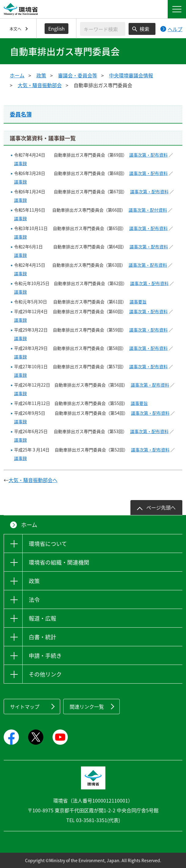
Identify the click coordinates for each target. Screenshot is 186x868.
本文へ (15, 29)
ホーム (17, 75)
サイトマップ (25, 707)
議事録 (20, 163)
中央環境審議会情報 (131, 75)
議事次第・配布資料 (148, 155)
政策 (41, 75)
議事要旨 (138, 302)
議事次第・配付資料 (148, 210)
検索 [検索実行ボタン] (144, 29)
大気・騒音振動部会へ (33, 480)
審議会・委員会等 (78, 75)
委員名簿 (21, 114)
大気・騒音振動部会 (40, 85)
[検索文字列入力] (103, 29)
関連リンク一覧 (87, 707)
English (57, 28)
